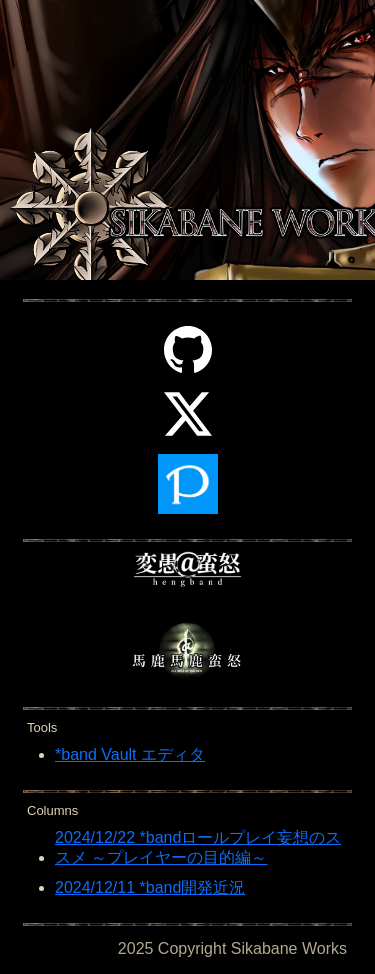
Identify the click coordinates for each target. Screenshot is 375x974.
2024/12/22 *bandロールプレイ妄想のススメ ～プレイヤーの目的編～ (198, 847)
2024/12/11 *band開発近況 (150, 887)
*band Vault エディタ (130, 754)
